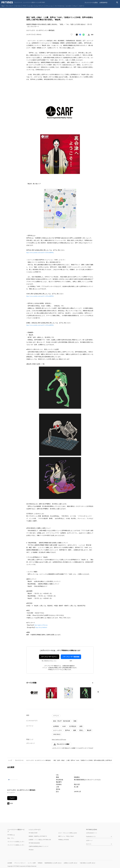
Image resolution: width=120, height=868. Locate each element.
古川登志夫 (73, 726)
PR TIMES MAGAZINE (34, 843)
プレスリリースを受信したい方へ (16, 842)
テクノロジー (10, 6)
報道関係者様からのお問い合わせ (53, 863)
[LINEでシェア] (84, 35)
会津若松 (56, 726)
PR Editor (31, 850)
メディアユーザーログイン (49, 657)
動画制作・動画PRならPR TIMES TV (38, 836)
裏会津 (89, 730)
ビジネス (69, 6)
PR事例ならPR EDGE (64, 840)
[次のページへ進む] (98, 692)
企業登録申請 (103, 2)
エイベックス (57, 730)
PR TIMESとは (11, 835)
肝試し (82, 730)
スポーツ (82, 6)
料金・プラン (11, 838)
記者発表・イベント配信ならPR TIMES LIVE (40, 840)
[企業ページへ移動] (13, 780)
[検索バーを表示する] (117, 2)
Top (3, 6)
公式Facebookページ (91, 833)
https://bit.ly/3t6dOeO (41, 627)
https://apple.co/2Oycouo (41, 625)
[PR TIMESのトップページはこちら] (23, 2)
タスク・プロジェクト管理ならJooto (68, 833)
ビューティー (39, 6)
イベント (56, 716)
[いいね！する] (72, 35)
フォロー (12, 798)
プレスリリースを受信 (91, 2)
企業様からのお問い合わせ (70, 863)
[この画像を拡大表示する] (34, 693)
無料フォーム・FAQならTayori (66, 836)
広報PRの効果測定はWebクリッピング (39, 846)
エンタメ (31, 6)
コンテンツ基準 (32, 863)
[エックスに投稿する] (77, 35)
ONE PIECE (57, 734)
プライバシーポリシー (20, 863)
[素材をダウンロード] (89, 35)
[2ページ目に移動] (93, 683)
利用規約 (40, 863)
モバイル (18, 6)
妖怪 (81, 726)
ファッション (49, 6)
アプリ (24, 6)
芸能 (75, 721)
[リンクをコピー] (92, 35)
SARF (64, 726)
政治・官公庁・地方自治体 (62, 721)
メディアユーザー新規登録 (71, 657)
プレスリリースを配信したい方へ (16, 845)
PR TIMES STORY (33, 833)
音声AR (67, 730)
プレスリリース (19, 760)
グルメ (75, 6)
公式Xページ (89, 840)
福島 (75, 730)
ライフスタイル (60, 6)
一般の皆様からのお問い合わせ (87, 863)
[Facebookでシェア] (80, 35)
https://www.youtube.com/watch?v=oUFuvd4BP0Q (40, 253)
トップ (10, 760)
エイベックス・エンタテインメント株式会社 (39, 760)
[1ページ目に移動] (93, 683)
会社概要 (10, 863)
